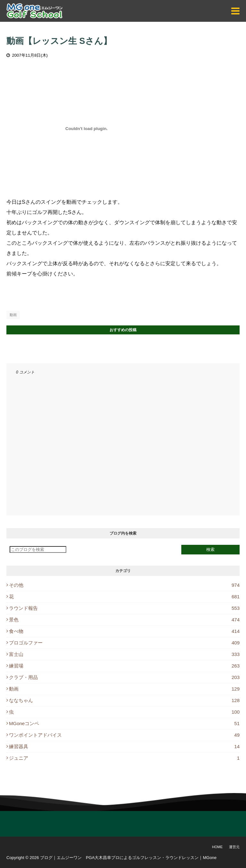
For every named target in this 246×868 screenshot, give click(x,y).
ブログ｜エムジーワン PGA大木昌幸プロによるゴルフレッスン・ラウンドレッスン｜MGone (128, 858)
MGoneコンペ (124, 723)
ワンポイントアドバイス (124, 735)
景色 (124, 620)
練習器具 (124, 746)
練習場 (124, 666)
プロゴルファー (124, 643)
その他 (124, 585)
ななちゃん (124, 700)
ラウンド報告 (124, 608)
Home (217, 847)
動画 (13, 315)
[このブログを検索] (38, 549)
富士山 (124, 654)
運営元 (234, 847)
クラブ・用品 (124, 677)
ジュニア (124, 758)
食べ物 (124, 631)
